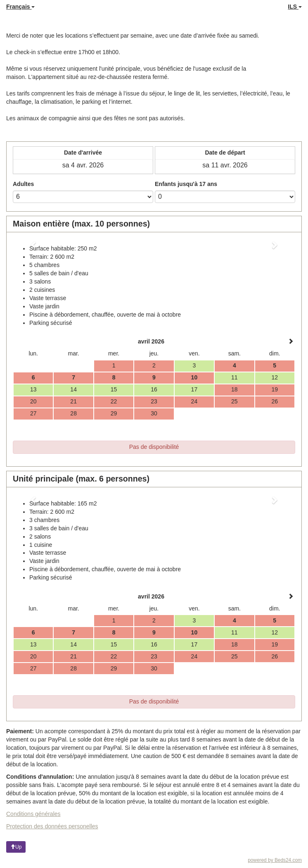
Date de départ (225, 153)
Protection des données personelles (52, 826)
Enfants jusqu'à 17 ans (186, 184)
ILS (295, 7)
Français (20, 7)
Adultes (23, 184)
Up (16, 847)
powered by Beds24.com (275, 860)
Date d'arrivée (83, 153)
